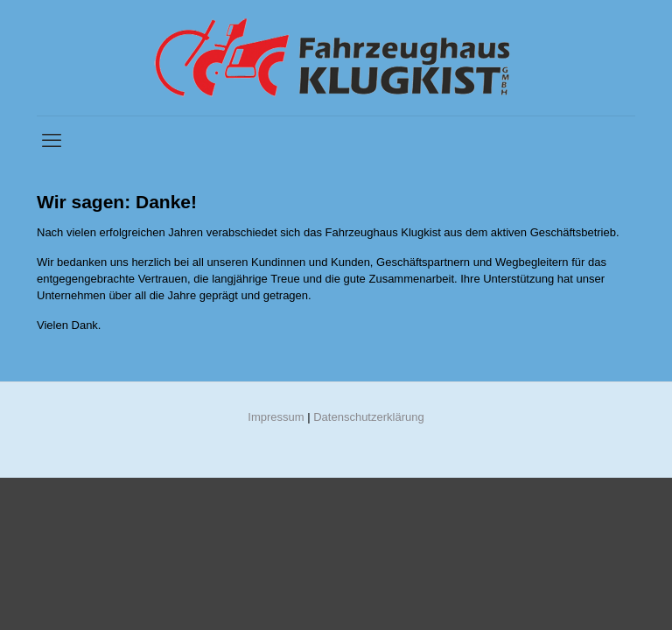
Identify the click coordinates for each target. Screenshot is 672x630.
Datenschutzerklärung (368, 417)
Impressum (276, 417)
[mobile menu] (52, 141)
